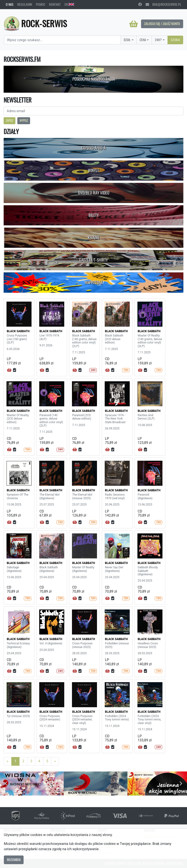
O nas (10, 4)
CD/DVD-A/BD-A (93, 148)
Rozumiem (14, 860)
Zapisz (10, 120)
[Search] (62, 40)
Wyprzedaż (93, 282)
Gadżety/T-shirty (93, 260)
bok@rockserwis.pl (163, 4)
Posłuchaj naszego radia (94, 79)
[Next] (55, 761)
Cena (143, 40)
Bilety (94, 215)
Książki (93, 238)
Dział (127, 40)
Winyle (93, 170)
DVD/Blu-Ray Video (94, 193)
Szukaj (175, 40)
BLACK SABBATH (18, 331)
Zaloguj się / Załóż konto (162, 24)
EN (69, 4)
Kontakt (55, 4)
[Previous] (8, 761)
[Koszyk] (134, 24)
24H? (158, 40)
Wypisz (24, 120)
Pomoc (41, 4)
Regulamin (25, 4)
